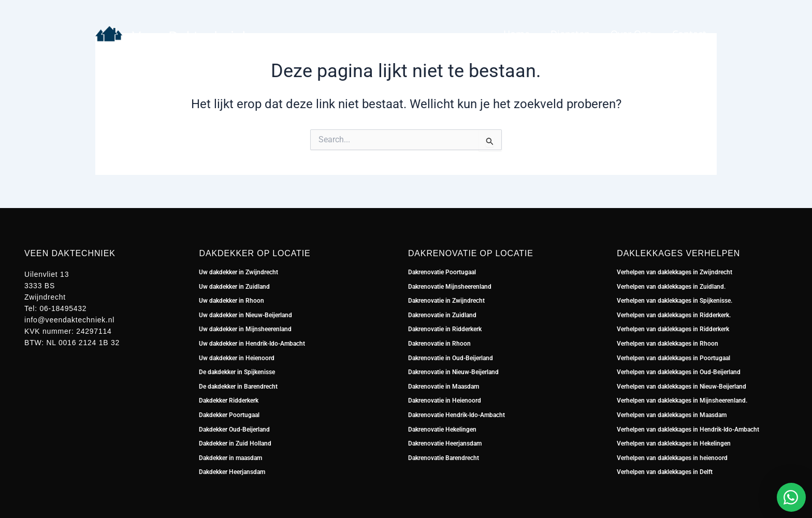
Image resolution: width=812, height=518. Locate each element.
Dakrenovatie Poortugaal (442, 272)
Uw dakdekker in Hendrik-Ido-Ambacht (252, 344)
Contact (689, 34)
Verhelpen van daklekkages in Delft (665, 472)
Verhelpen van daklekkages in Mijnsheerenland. (682, 401)
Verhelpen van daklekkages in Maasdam (672, 415)
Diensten (570, 34)
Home (517, 34)
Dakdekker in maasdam (230, 458)
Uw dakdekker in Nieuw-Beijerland (245, 315)
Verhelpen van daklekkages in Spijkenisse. (675, 301)
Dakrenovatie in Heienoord (445, 401)
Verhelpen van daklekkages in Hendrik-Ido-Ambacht (688, 430)
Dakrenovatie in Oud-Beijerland (451, 358)
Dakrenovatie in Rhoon (439, 344)
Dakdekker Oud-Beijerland (234, 430)
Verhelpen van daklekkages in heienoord (672, 458)
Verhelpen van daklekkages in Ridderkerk (673, 329)
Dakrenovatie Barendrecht (444, 458)
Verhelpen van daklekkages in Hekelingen (674, 443)
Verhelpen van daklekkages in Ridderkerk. (674, 315)
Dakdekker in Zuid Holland (235, 443)
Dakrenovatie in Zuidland (443, 315)
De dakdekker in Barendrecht (238, 387)
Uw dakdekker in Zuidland (234, 287)
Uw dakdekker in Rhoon (231, 301)
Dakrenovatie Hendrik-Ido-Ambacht (456, 415)
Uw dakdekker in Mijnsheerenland (245, 329)
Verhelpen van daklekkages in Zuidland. (671, 287)
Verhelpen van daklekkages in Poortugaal (673, 358)
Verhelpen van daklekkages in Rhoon (668, 344)
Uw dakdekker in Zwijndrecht (238, 272)
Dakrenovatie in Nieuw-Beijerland (453, 372)
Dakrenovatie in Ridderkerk (445, 329)
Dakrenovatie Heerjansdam (445, 443)
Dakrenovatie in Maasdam (444, 387)
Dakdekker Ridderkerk (229, 401)
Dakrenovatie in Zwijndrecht (446, 301)
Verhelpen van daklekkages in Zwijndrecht (675, 272)
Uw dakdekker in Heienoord (237, 358)
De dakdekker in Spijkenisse (237, 372)
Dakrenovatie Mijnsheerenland (450, 287)
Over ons (631, 34)
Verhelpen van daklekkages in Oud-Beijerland (679, 372)
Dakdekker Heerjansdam (232, 472)
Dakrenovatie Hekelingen (442, 430)
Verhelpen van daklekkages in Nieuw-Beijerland (682, 387)
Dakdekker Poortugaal (229, 415)
